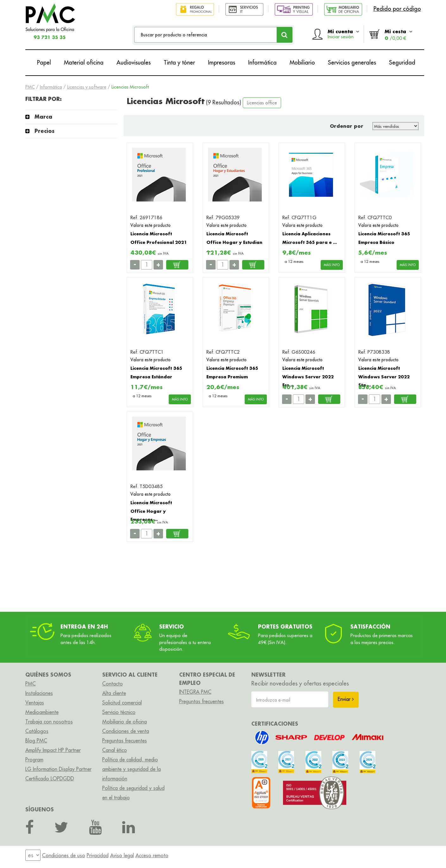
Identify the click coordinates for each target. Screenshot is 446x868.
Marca (43, 117)
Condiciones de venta (126, 731)
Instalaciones (39, 693)
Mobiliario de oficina (125, 722)
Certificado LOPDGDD (50, 778)
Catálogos (37, 731)
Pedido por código (397, 9)
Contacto (113, 684)
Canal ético (115, 750)
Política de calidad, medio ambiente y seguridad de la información (132, 769)
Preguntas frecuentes (125, 741)
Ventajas (35, 703)
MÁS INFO (332, 265)
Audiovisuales (134, 62)
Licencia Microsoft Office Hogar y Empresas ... (151, 511)
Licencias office (262, 103)
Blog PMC (36, 741)
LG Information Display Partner (58, 769)
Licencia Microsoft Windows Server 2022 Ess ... (308, 376)
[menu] (33, 855)
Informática (262, 62)
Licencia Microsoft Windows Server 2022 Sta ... (384, 376)
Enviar (346, 699)
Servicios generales (352, 62)
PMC (30, 87)
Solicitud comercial (122, 703)
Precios (44, 131)
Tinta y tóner (179, 62)
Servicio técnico (119, 712)
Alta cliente (114, 693)
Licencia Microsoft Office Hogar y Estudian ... (234, 242)
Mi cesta (399, 35)
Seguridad (402, 62)
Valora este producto (151, 225)
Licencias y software (87, 87)
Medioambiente (42, 712)
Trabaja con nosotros (49, 722)
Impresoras (222, 62)
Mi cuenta (343, 34)
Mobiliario (302, 62)
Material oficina (84, 62)
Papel (44, 62)
